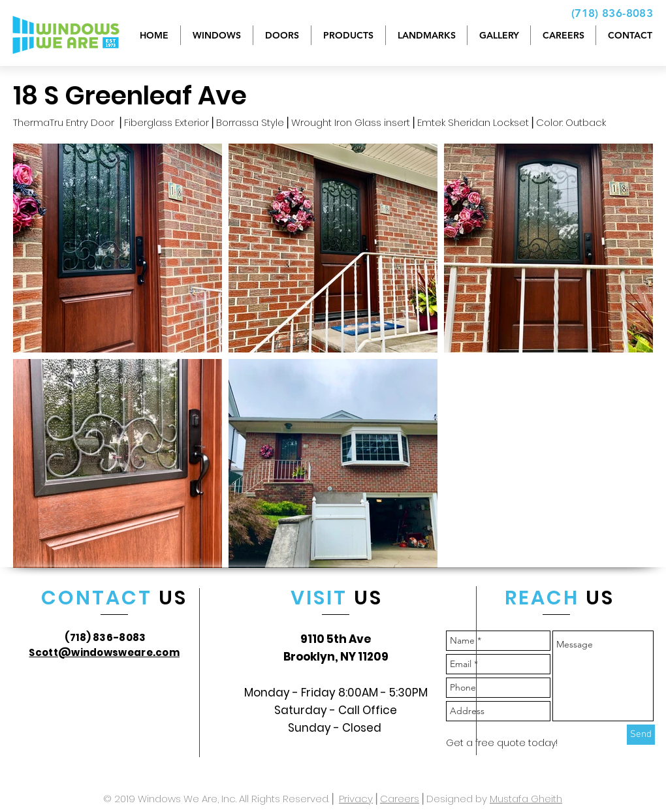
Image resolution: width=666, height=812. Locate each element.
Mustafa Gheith (526, 799)
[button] (348, 35)
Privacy (356, 799)
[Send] (641, 735)
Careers (400, 799)
